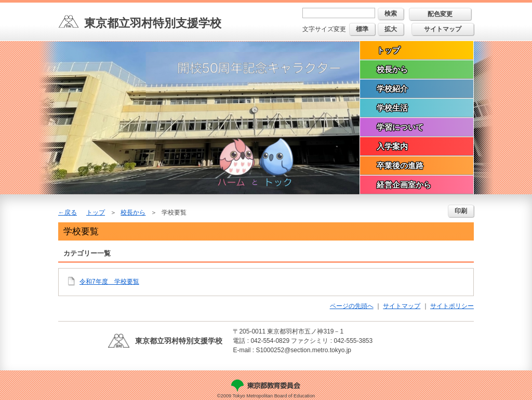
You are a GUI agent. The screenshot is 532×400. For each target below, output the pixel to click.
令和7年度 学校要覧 (109, 282)
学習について (400, 127)
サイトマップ (443, 29)
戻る (71, 212)
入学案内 (392, 146)
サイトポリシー (452, 306)
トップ (388, 50)
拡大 (391, 29)
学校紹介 (392, 89)
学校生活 (392, 108)
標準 (362, 29)
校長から (392, 69)
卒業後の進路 (400, 165)
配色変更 (440, 14)
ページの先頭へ (352, 306)
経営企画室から (404, 185)
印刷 (461, 211)
